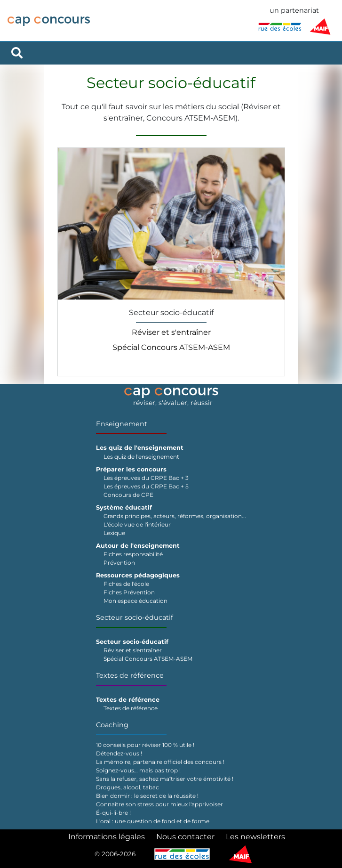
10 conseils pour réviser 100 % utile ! (145, 745)
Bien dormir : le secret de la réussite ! (147, 796)
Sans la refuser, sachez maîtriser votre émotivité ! (165, 779)
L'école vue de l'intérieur (137, 524)
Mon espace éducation (135, 601)
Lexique (114, 533)
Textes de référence (130, 675)
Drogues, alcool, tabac (127, 787)
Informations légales (107, 837)
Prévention (119, 563)
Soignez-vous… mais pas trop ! (138, 770)
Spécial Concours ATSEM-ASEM (171, 347)
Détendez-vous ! (119, 753)
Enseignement (122, 424)
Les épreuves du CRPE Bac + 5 (146, 486)
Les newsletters (255, 837)
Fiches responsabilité (133, 554)
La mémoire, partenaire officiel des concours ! (160, 762)
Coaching (112, 725)
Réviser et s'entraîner (171, 332)
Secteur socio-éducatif (135, 617)
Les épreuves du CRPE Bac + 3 (146, 478)
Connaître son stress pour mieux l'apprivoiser (159, 804)
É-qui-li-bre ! (113, 813)
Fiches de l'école (126, 584)
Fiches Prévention (129, 592)
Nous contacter (185, 837)
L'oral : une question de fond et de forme (153, 821)
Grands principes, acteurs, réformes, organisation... (175, 516)
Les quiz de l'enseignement (141, 457)
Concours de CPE (128, 495)
